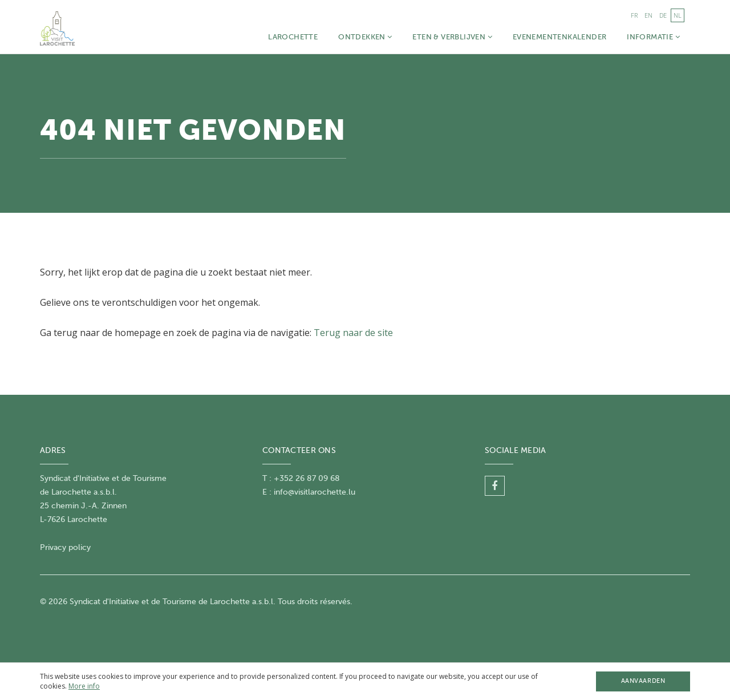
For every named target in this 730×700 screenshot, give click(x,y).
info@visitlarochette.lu (315, 492)
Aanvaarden (643, 681)
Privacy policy (65, 547)
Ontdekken (365, 37)
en (648, 15)
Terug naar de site (353, 333)
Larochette (293, 37)
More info (84, 686)
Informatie (653, 37)
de (663, 15)
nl (678, 15)
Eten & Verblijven (452, 37)
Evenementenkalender (559, 37)
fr (634, 15)
